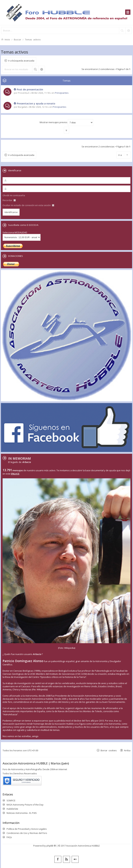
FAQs (9, 837)
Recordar (9, 200)
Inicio (7, 39)
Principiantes (62, 93)
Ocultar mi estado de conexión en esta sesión (28, 205)
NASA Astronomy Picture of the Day (25, 805)
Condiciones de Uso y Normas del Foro (27, 833)
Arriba (127, 750)
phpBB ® (51, 846)
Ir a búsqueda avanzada (21, 61)
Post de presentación (30, 89)
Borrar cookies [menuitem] (109, 750)
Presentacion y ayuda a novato (36, 103)
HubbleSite (12, 809)
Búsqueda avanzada (42, 69)
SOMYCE (11, 800)
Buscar (17, 39)
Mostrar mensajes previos (66, 123)
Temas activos (33, 39)
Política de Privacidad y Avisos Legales (27, 829)
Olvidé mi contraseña (14, 195)
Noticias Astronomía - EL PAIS (22, 813)
